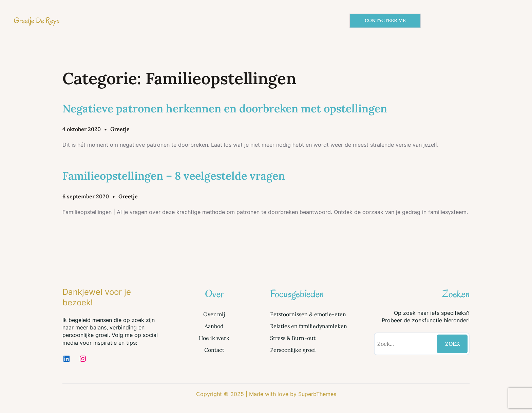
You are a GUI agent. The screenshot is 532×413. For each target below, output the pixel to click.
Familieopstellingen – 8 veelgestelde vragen (174, 176)
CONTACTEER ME (385, 20)
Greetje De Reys (37, 21)
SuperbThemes (317, 394)
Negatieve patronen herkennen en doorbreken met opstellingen (225, 109)
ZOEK (452, 344)
